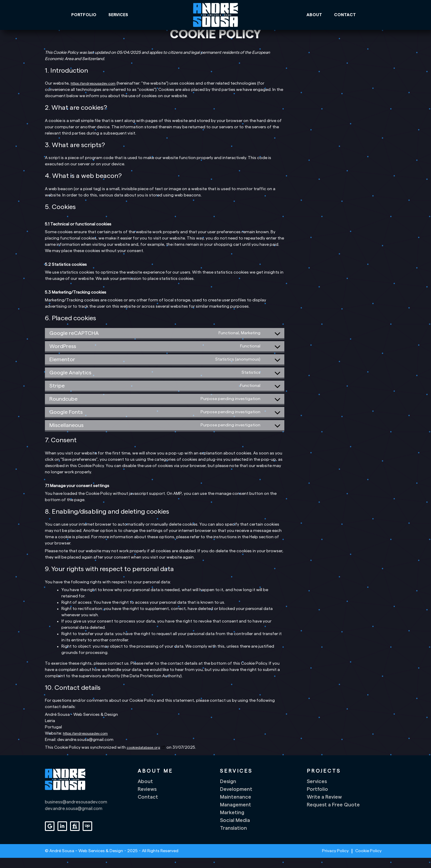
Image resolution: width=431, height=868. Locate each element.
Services (118, 15)
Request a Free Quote (333, 815)
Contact (345, 15)
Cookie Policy (368, 861)
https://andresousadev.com (93, 94)
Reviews (147, 799)
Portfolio (84, 15)
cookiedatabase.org (143, 757)
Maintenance (236, 807)
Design (228, 792)
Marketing (232, 823)
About (314, 15)
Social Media (235, 830)
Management (236, 815)
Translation (233, 838)
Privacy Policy (335, 861)
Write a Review (324, 807)
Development (236, 799)
